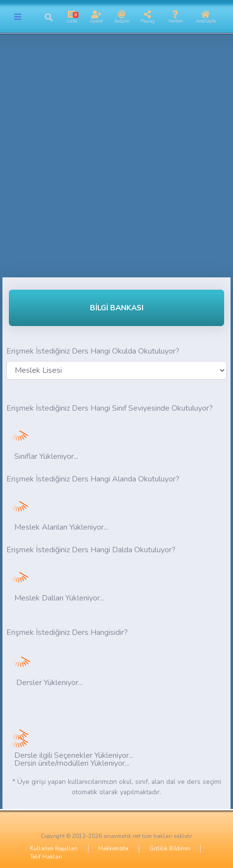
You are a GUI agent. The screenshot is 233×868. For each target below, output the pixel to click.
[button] (48, 17)
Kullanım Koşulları (54, 849)
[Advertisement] (116, 161)
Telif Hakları (46, 857)
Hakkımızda (113, 849)
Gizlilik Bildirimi (170, 849)
